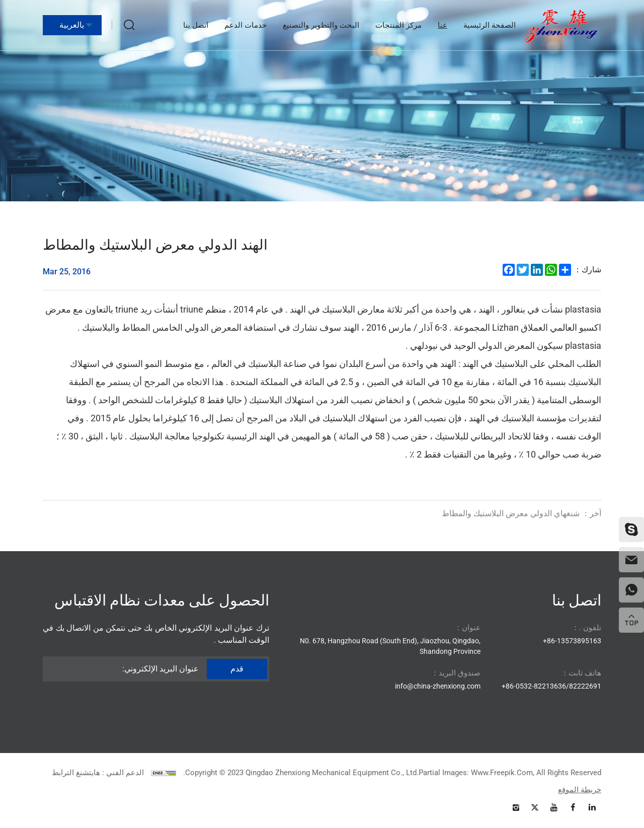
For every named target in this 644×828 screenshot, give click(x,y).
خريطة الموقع (580, 790)
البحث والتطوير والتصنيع (321, 25)
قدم (237, 669)
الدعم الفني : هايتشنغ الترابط (98, 773)
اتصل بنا (196, 25)
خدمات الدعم (246, 25)
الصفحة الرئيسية (490, 25)
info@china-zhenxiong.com (438, 686)
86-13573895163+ (572, 641)
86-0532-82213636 (536, 686)
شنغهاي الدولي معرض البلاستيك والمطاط (521, 519)
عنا (442, 25)
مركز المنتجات (398, 25)
